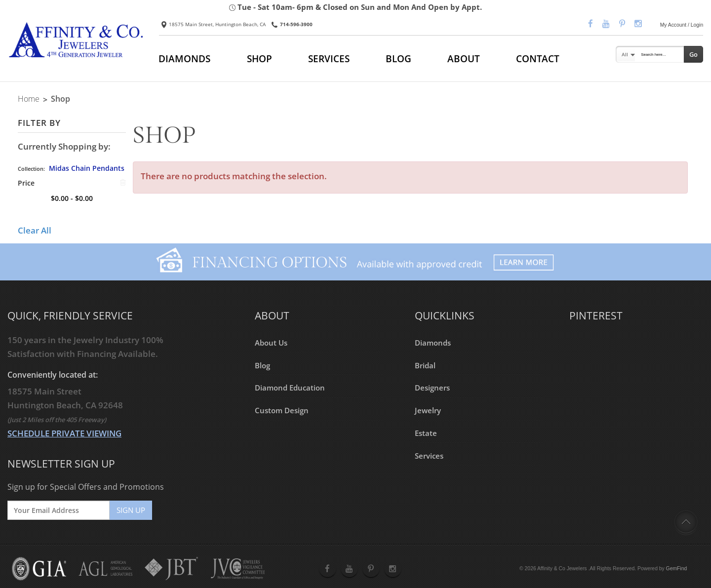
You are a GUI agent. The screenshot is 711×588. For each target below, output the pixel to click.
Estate (426, 432)
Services (429, 455)
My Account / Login (682, 25)
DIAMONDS (184, 59)
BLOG (398, 59)
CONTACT (538, 59)
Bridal (425, 365)
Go (693, 54)
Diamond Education (290, 388)
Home (29, 99)
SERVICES (329, 59)
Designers (432, 388)
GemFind (677, 568)
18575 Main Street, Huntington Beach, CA (214, 24)
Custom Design (282, 410)
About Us (271, 342)
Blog (262, 365)
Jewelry (428, 410)
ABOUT (464, 59)
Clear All (35, 230)
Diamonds (433, 342)
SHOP (259, 59)
